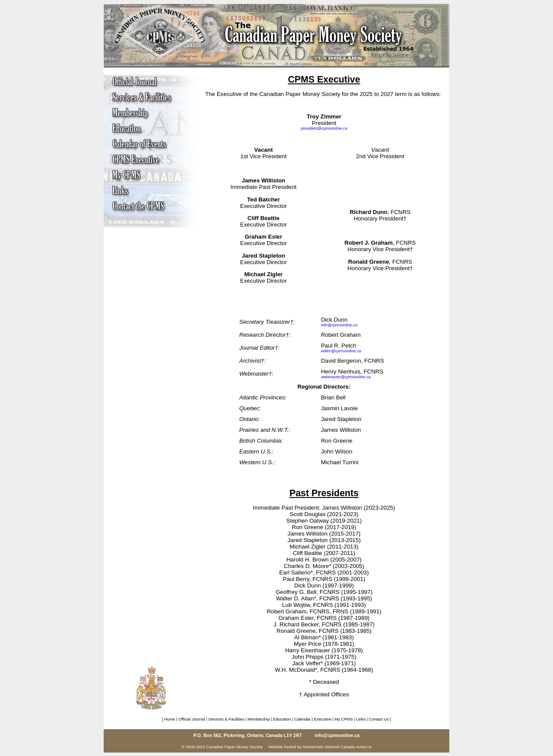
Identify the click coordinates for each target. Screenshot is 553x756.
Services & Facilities (226, 719)
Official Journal (192, 719)
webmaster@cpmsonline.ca (346, 377)
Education (282, 719)
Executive (323, 719)
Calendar (302, 719)
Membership (259, 719)
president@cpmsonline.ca (324, 128)
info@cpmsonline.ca (339, 325)
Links (361, 719)
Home (170, 719)
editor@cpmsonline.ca (341, 351)
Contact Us (379, 719)
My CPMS (344, 719)
